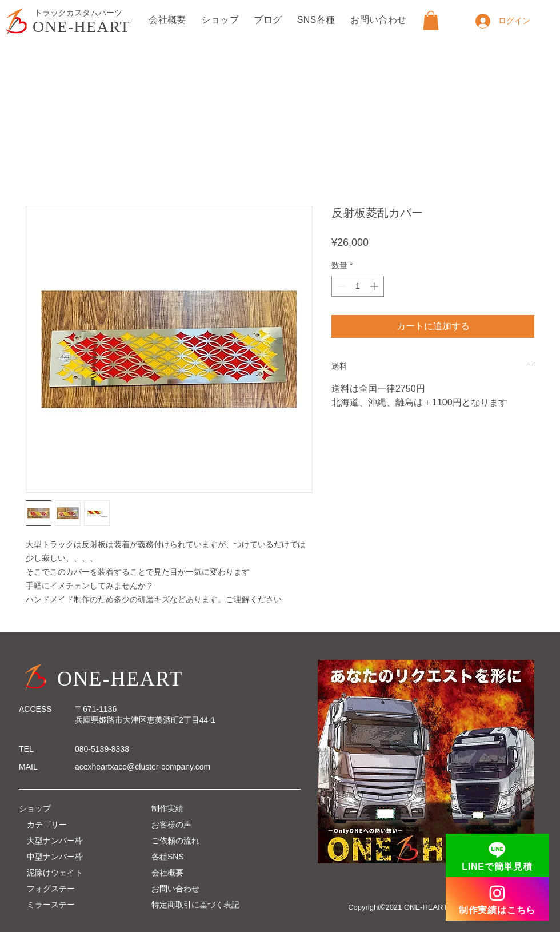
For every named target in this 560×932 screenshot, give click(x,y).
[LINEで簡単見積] (497, 855)
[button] (431, 20)
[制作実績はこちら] (497, 899)
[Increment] (375, 286)
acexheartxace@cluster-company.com (143, 767)
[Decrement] (340, 286)
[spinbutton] (358, 286)
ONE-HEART (81, 27)
